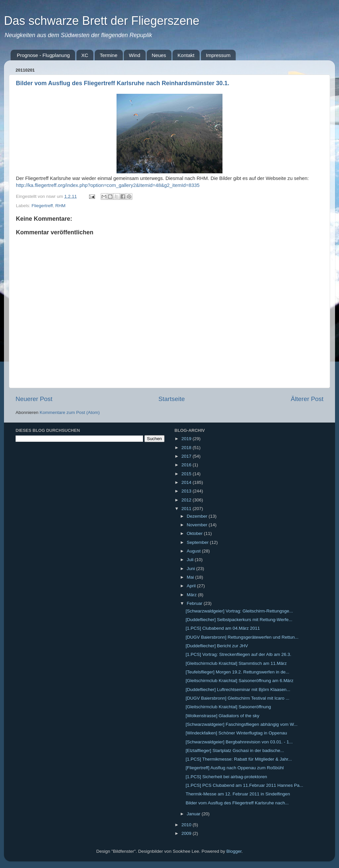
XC (85, 55)
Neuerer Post (34, 399)
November (198, 525)
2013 (187, 491)
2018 (187, 448)
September (198, 542)
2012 (187, 500)
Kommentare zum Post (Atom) (70, 412)
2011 (187, 509)
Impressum (218, 55)
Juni (192, 569)
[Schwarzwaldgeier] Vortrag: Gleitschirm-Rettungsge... (239, 611)
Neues (159, 55)
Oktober (195, 533)
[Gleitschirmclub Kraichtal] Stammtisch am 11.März (236, 663)
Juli (191, 560)
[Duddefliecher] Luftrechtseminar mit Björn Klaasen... (238, 690)
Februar (195, 603)
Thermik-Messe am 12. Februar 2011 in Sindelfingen (238, 794)
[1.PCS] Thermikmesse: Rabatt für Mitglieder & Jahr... (239, 759)
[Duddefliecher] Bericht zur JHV (217, 646)
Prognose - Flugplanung (43, 55)
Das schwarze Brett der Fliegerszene (102, 21)
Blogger (234, 851)
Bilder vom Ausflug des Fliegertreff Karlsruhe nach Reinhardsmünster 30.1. (123, 83)
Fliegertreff (42, 206)
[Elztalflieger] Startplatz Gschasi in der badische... (235, 751)
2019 (187, 439)
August (194, 551)
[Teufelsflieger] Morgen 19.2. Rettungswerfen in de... (238, 672)
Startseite (171, 399)
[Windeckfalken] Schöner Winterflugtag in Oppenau (236, 733)
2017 (187, 456)
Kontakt (186, 55)
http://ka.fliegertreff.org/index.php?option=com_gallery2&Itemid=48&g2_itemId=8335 (108, 185)
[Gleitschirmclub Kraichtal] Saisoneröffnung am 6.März (240, 681)
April (192, 586)
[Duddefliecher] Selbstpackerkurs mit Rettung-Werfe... (239, 620)
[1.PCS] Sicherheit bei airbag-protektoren (226, 777)
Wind (134, 55)
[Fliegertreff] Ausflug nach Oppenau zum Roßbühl (235, 768)
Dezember (198, 516)
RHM (60, 206)
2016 (187, 465)
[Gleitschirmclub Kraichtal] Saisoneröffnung (228, 707)
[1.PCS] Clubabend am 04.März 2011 (223, 628)
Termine (108, 55)
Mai (191, 577)
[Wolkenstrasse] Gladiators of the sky (223, 716)
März (192, 595)
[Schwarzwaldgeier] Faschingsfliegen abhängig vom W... (242, 724)
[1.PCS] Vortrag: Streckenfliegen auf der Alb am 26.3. (239, 654)
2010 (187, 825)
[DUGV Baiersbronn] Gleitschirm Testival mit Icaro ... (238, 698)
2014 (187, 482)
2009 (187, 833)
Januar (194, 814)
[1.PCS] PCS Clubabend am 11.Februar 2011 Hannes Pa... (244, 785)
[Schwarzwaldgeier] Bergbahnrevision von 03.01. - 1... (239, 742)
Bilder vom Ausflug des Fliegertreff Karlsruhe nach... (237, 803)
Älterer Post (307, 399)
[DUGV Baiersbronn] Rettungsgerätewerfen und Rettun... (242, 637)
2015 (187, 474)
